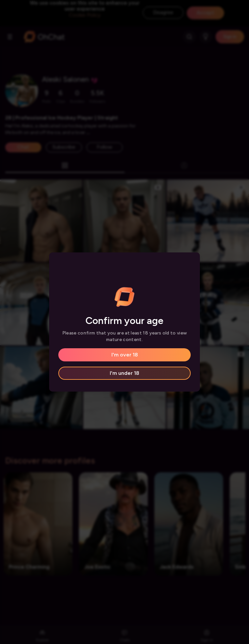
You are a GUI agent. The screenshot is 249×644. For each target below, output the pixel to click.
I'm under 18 (125, 373)
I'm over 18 (125, 355)
